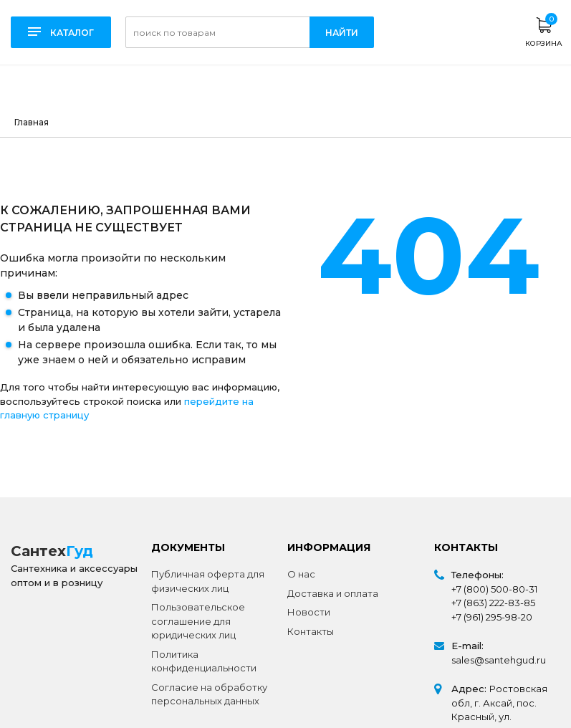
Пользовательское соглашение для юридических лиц (198, 621)
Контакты (311, 631)
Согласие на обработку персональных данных (209, 694)
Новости (309, 612)
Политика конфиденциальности (204, 661)
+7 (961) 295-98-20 (492, 617)
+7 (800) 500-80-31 (494, 589)
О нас (301, 574)
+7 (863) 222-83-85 (493, 603)
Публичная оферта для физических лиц (208, 581)
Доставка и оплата (333, 593)
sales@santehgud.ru (499, 660)
